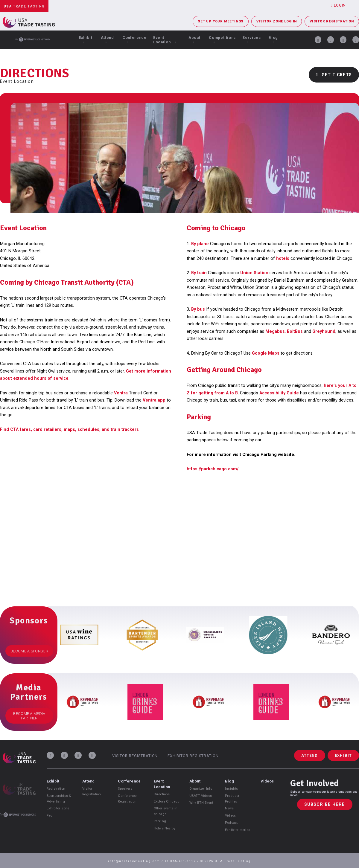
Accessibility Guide (279, 393)
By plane (200, 244)
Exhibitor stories (238, 830)
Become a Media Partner (29, 716)
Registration (56, 789)
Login (338, 5)
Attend (107, 40)
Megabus (275, 331)
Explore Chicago (166, 801)
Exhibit (85, 40)
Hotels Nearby (165, 828)
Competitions (222, 40)
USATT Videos (201, 796)
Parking (160, 821)
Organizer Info (201, 789)
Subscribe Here (325, 804)
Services (251, 40)
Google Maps (266, 353)
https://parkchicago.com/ (213, 469)
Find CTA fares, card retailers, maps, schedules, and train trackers (69, 430)
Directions (162, 794)
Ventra (121, 393)
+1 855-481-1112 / (183, 861)
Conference (134, 40)
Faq (50, 816)
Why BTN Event (201, 803)
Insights (231, 789)
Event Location (165, 40)
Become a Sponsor (29, 651)
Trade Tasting (24, 6)
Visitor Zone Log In (277, 21)
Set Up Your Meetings (221, 21)
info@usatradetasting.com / (136, 861)
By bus (198, 309)
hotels (283, 258)
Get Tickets (334, 75)
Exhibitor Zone (58, 808)
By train (199, 273)
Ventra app (154, 400)
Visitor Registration (332, 21)
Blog (273, 40)
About (194, 40)
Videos (230, 816)
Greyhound (324, 331)
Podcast (231, 823)
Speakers (125, 789)
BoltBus (295, 331)
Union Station (254, 273)
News (229, 808)
